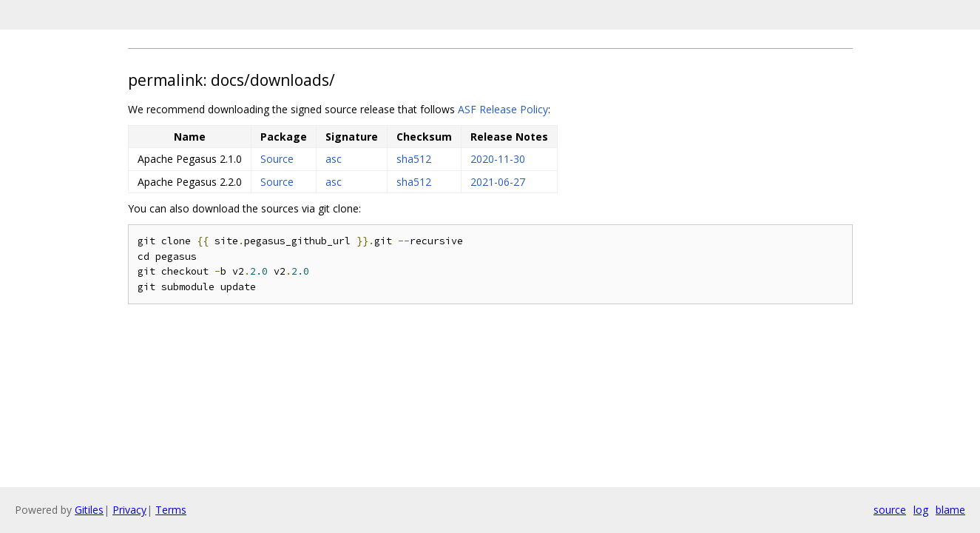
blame (950, 510)
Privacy (129, 510)
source (890, 510)
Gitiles (89, 510)
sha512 (414, 159)
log (921, 510)
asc (334, 159)
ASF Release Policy (503, 109)
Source (277, 159)
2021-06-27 (498, 182)
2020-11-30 (498, 159)
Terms (171, 510)
